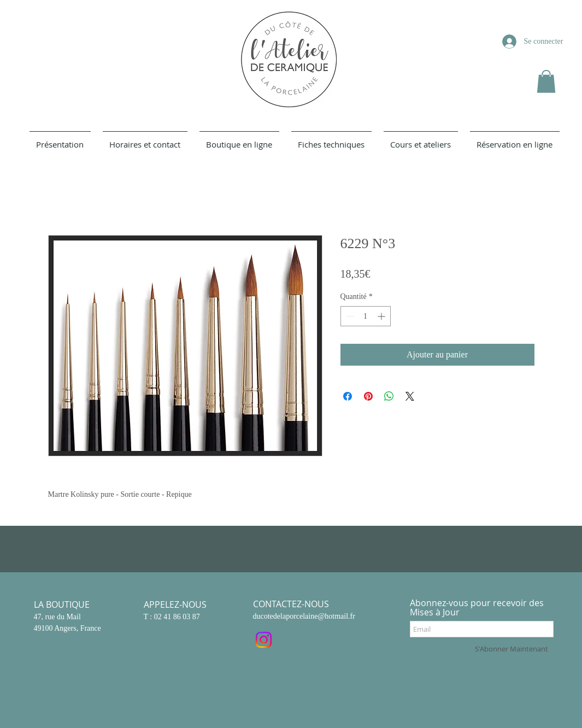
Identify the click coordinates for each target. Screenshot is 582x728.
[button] (546, 81)
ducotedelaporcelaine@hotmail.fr (304, 616)
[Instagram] (264, 640)
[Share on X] (410, 396)
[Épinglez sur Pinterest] (368, 396)
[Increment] (382, 316)
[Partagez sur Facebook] (348, 396)
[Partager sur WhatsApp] (389, 396)
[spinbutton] (366, 316)
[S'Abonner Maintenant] (512, 649)
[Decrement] (349, 316)
